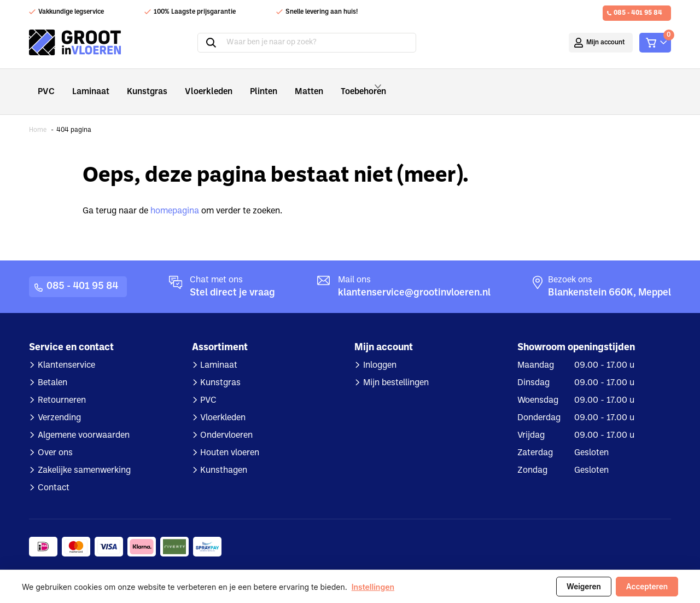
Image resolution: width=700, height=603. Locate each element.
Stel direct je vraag (232, 278)
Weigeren (584, 587)
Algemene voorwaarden (84, 421)
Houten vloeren (230, 438)
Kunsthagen (224, 456)
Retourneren (62, 386)
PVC (45, 84)
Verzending (59, 403)
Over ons (55, 438)
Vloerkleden (194, 84)
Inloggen (380, 351)
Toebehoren (347, 84)
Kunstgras (139, 84)
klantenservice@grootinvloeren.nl (414, 278)
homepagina (175, 196)
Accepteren (647, 587)
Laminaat (87, 84)
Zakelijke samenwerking (84, 456)
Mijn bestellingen (396, 368)
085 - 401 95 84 (638, 13)
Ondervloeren (226, 421)
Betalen (52, 368)
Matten (286, 84)
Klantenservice (66, 351)
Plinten (244, 84)
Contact (54, 473)
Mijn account (606, 43)
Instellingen (373, 587)
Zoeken (211, 43)
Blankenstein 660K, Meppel (609, 278)
